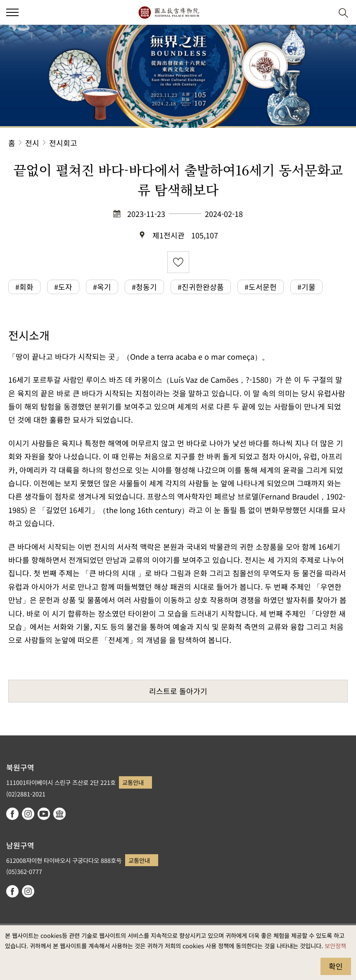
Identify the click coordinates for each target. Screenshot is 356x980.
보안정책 (335, 946)
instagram (28, 814)
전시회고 (63, 143)
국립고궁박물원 (169, 12)
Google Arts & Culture (59, 814)
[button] (323, 13)
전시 (32, 143)
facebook (12, 814)
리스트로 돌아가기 (178, 691)
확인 (336, 966)
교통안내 (133, 782)
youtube (44, 814)
